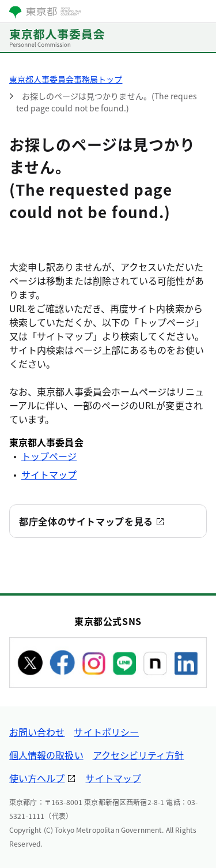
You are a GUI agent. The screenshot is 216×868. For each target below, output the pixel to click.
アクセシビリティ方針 (139, 755)
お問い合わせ (37, 732)
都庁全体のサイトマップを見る (86, 521)
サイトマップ (49, 474)
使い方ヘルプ (37, 778)
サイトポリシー (106, 732)
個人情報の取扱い (46, 755)
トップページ (49, 456)
